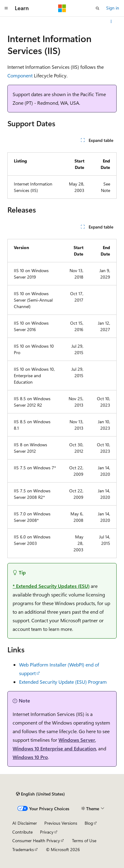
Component (20, 75)
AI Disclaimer (25, 823)
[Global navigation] (6, 8)
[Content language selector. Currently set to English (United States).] (40, 794)
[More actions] (111, 22)
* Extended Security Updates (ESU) (51, 586)
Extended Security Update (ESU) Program (63, 682)
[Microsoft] (62, 8)
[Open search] (98, 8)
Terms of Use (84, 841)
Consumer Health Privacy (36, 841)
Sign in (113, 8)
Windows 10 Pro (30, 757)
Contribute (22, 832)
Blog (89, 823)
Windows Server (77, 740)
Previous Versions (61, 823)
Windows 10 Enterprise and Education (54, 748)
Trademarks (23, 849)
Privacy (47, 832)
